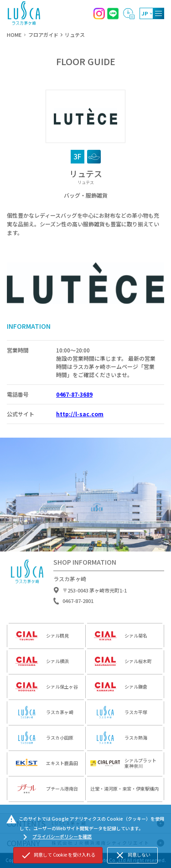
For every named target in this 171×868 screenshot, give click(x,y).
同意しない (132, 855)
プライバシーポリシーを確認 (56, 837)
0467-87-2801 (78, 604)
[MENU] (158, 13)
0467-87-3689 (74, 394)
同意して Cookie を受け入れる (58, 855)
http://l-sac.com (80, 414)
